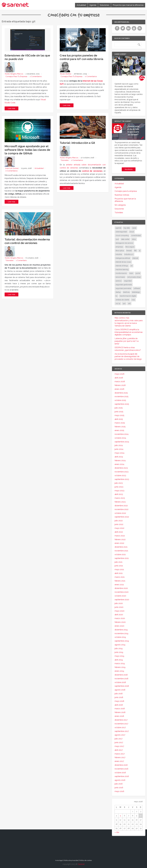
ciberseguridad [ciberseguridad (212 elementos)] (121, 232)
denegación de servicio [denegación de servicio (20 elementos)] (124, 243)
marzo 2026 (120, 382)
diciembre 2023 (121, 468)
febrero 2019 (120, 667)
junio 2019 (119, 652)
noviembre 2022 (122, 509)
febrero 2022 (120, 539)
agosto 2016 (120, 780)
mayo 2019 (119, 656)
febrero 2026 (120, 385)
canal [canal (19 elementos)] (134, 228)
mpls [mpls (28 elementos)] (131, 273)
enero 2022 (119, 543)
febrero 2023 (120, 502)
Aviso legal (59, 860)
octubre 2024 (120, 438)
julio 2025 (119, 408)
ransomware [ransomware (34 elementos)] (120, 277)
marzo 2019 (120, 663)
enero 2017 (119, 761)
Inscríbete (129, 169)
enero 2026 (119, 389)
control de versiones (92, 171)
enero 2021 (119, 585)
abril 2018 (119, 705)
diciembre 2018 (121, 675)
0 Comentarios (11, 171)
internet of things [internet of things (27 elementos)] (122, 266)
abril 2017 (119, 750)
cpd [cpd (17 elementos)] (117, 239)
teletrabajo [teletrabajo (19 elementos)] (136, 292)
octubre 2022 (120, 513)
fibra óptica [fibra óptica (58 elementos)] (120, 251)
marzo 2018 (120, 709)
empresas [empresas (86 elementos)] (119, 247)
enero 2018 (119, 716)
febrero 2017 (120, 757)
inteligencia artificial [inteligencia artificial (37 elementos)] (123, 258)
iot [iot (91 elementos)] (131, 266)
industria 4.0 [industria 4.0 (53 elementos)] (129, 254)
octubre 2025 (120, 400)
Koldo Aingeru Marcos (14, 74)
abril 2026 (119, 378)
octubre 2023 (120, 475)
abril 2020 (119, 615)
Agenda (93, 5)
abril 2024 (119, 457)
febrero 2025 (120, 427)
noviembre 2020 (122, 592)
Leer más (12, 108)
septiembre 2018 (122, 686)
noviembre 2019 (121, 633)
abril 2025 (119, 419)
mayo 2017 (119, 746)
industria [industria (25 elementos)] (119, 254)
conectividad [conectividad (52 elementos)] (136, 235)
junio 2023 (119, 487)
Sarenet (81, 864)
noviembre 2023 (122, 472)
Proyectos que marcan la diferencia (128, 5)
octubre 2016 (120, 773)
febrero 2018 (120, 712)
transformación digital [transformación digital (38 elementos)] (128, 296)
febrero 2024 (120, 461)
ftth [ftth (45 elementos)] (135, 251)
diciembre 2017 (121, 720)
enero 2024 (119, 464)
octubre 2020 (120, 596)
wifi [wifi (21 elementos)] (129, 303)
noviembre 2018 (121, 679)
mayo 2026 (119, 374)
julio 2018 (119, 694)
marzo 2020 (120, 618)
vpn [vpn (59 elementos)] (124, 303)
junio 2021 (119, 566)
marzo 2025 (120, 423)
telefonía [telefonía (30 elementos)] (126, 292)
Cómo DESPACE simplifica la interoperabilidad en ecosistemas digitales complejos (129, 332)
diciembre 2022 (121, 506)
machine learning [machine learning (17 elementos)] (122, 269)
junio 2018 (119, 697)
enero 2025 (119, 430)
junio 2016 (119, 788)
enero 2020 (119, 626)
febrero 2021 (120, 581)
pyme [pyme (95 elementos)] (138, 273)
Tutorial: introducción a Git (77, 143)
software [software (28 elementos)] (137, 288)
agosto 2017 (120, 735)
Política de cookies (86, 860)
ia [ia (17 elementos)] (140, 251)
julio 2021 (119, 562)
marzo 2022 (120, 536)
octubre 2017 (120, 727)
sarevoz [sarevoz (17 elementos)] (119, 281)
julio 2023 (119, 483)
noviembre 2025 (122, 397)
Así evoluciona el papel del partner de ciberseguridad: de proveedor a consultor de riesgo (128, 357)
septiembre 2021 (122, 558)
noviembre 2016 (121, 769)
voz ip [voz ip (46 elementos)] (118, 303)
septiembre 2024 (122, 442)
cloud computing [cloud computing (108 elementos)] (122, 235)
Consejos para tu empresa (16, 76)
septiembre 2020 (122, 600)
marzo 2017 (120, 754)
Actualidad (81, 5)
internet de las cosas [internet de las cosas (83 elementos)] (123, 262)
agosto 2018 (120, 690)
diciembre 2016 (121, 765)
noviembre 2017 (121, 724)
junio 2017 (119, 742)
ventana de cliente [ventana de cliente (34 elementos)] (122, 300)
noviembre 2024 (122, 434)
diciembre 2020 (121, 588)
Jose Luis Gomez (12, 168)
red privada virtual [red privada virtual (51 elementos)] (134, 277)
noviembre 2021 (121, 551)
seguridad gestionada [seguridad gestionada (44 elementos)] (124, 285)
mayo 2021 (119, 569)
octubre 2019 (120, 637)
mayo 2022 (119, 528)
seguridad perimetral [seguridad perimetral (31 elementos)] (123, 288)
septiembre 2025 (122, 404)
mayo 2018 (119, 701)
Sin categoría (120, 205)
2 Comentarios (36, 76)
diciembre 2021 (121, 547)
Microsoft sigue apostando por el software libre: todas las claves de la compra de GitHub (27, 150)
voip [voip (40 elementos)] (133, 300)
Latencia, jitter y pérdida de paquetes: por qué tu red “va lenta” (127, 341)
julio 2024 (119, 445)
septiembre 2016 (122, 776)
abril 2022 (119, 532)
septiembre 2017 (122, 731)
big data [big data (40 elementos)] (127, 228)
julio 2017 (119, 739)
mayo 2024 (119, 453)
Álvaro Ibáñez (66, 74)
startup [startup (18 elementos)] (118, 292)
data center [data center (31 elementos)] (125, 239)
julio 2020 (119, 603)
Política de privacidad (71, 860)
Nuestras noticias (122, 195)
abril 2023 (119, 494)
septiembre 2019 (122, 641)
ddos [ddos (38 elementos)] (134, 239)
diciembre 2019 (121, 630)
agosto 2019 (120, 645)
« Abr (117, 832)
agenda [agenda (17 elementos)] (118, 228)
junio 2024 (119, 449)
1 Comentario (21, 260)
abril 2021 (119, 573)
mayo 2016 (119, 791)
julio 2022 (119, 521)
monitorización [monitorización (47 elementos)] (121, 273)
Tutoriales (9, 260)
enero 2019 (119, 671)
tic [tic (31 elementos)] (117, 296)
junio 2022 (119, 524)
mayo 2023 (119, 491)
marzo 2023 (120, 498)
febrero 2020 (120, 622)
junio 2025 (119, 412)
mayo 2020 (119, 611)
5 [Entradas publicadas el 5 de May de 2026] (120, 816)
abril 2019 (119, 660)
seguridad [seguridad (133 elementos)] (128, 281)
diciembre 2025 (121, 393)
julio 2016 (119, 784)
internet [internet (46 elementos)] (135, 258)
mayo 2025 (119, 415)
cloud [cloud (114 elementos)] (132, 232)
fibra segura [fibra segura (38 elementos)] (130, 247)
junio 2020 (119, 607)
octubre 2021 (120, 554)
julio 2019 (119, 648)
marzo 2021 (120, 577)
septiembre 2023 (122, 479)
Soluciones (105, 5)
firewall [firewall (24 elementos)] (129, 251)
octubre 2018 (120, 682)
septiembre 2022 (122, 517)
